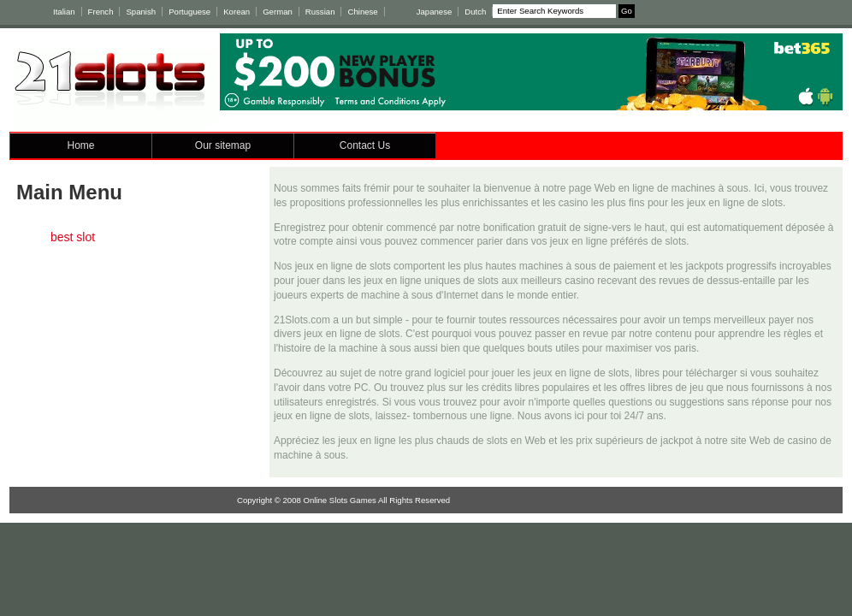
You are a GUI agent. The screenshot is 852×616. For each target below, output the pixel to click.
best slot (73, 237)
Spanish (141, 12)
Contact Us (365, 145)
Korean (237, 12)
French (101, 12)
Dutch (475, 12)
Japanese (435, 12)
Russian (320, 12)
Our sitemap (223, 145)
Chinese (362, 12)
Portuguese (189, 12)
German (278, 12)
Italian (64, 12)
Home (80, 145)
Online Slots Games (340, 500)
